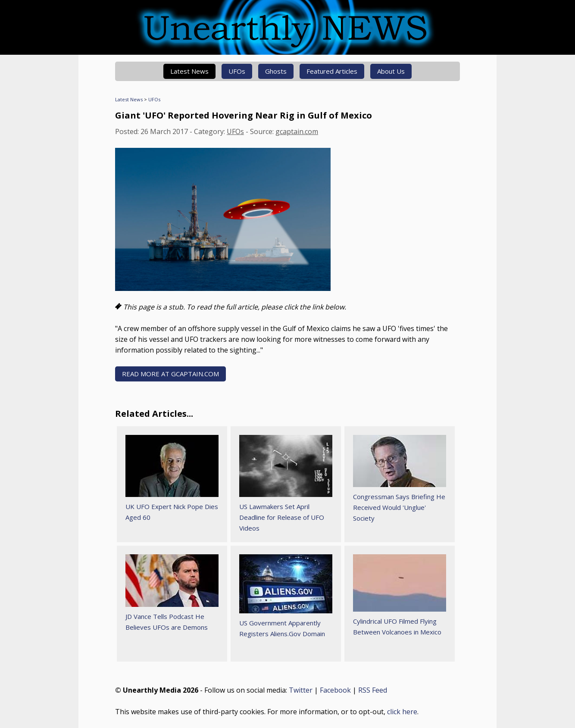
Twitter (301, 690)
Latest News (189, 71)
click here (402, 712)
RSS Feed (373, 690)
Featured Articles (332, 71)
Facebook (335, 690)
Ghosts (276, 71)
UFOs (237, 71)
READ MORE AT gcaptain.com (170, 374)
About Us (391, 71)
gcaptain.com (297, 131)
